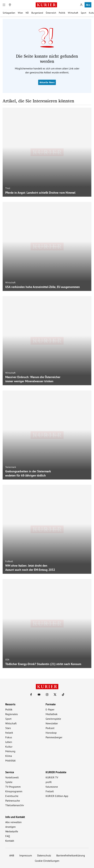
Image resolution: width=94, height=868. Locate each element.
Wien (20, 13)
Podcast (50, 728)
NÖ (27, 13)
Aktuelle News (47, 82)
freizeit (9, 733)
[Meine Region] (10, 5)
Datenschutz (44, 855)
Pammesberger (54, 737)
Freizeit (50, 791)
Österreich (51, 13)
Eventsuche (12, 796)
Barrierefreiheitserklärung (71, 855)
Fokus (9, 737)
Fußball (9, 561)
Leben (9, 742)
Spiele (9, 782)
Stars (8, 728)
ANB (12, 855)
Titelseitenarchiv (15, 805)
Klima (9, 756)
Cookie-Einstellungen (47, 861)
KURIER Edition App (57, 796)
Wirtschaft (73, 13)
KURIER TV (52, 777)
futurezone (52, 787)
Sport (84, 13)
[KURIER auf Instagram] (47, 695)
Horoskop (51, 733)
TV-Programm (13, 787)
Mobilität (10, 760)
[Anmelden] (81, 5)
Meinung (10, 751)
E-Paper (50, 709)
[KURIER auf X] (55, 695)
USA (7, 660)
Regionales (12, 714)
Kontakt (10, 841)
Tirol (8, 188)
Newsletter (52, 723)
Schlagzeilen (9, 13)
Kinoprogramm (14, 791)
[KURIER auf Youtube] (39, 695)
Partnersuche (13, 801)
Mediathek (52, 714)
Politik (62, 13)
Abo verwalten (13, 822)
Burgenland (37, 13)
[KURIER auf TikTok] (63, 695)
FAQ (8, 836)
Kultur (9, 747)
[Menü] (4, 5)
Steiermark (11, 467)
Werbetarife (12, 831)
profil (49, 782)
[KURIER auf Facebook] (31, 695)
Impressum (26, 855)
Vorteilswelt (12, 777)
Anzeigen (10, 827)
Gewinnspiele (53, 719)
